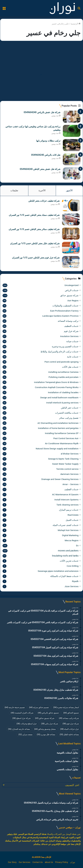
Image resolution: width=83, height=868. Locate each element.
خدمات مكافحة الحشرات (67, 413)
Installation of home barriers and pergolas (58, 428)
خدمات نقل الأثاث (70, 367)
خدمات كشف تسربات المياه (66, 525)
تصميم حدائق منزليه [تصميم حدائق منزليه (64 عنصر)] (39, 707)
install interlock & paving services (62, 403)
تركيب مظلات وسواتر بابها (48, 141)
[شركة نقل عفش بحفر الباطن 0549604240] (72, 173)
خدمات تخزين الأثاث (69, 561)
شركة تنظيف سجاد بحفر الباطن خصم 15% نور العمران (34, 215)
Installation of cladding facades (63, 392)
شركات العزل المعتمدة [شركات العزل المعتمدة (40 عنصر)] (22, 713)
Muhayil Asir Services (68, 530)
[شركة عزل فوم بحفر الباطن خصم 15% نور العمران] (71, 262)
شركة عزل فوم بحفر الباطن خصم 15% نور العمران (36, 258)
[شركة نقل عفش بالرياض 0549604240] (72, 117)
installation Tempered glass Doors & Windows (56, 382)
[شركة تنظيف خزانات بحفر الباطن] (71, 205)
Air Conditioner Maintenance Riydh (62, 443)
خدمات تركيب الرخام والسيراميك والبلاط (60, 352)
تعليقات (14, 190)
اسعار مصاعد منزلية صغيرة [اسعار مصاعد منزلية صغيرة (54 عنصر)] (66, 707)
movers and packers (68, 551)
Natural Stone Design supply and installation (57, 449)
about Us (49, 862)
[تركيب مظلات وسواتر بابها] (72, 145)
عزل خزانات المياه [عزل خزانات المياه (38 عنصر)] (69, 729)
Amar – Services (71, 484)
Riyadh (75, 581)
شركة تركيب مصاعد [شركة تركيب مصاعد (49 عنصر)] (69, 718)
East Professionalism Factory (64, 311)
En (77, 545)
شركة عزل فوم (71, 331)
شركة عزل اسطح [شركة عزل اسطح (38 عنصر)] (21, 718)
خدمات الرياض (72, 290)
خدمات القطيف (71, 489)
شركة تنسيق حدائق (69, 295)
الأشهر (69, 190)
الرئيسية (76, 24)
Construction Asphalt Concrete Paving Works (57, 387)
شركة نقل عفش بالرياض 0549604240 (42, 112)
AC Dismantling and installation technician (58, 423)
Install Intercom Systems (66, 500)
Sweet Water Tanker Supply (65, 464)
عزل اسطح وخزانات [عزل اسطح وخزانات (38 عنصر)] (27, 724)
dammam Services (69, 474)
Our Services (24, 862)
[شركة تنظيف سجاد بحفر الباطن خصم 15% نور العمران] (71, 219)
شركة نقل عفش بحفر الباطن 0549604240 (40, 169)
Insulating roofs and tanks (65, 556)
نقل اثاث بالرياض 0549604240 (46, 155)
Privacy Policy (62, 862)
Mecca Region (72, 540)
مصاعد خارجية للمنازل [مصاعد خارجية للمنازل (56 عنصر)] (19, 729)
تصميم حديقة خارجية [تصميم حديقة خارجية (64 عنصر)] (15, 707)
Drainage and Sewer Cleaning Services (60, 479)
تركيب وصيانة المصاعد (68, 321)
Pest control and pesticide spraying (62, 362)
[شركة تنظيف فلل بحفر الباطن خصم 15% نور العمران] (71, 248)
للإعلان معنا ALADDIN (41, 857)
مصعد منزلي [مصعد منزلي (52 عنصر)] (25, 734)
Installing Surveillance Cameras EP (62, 433)
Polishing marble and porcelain (64, 377)
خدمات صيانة (72, 341)
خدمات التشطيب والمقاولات (65, 306)
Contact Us (37, 862)
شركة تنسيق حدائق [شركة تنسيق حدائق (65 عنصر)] (45, 718)
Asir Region (73, 300)
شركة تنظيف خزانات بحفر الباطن (44, 201)
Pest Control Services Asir (66, 438)
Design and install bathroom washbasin (59, 397)
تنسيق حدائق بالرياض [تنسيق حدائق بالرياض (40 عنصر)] (48, 713)
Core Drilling (73, 566)
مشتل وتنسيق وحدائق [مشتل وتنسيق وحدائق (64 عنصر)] (45, 729)
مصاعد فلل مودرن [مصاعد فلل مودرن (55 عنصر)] (46, 734)
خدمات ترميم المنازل (69, 510)
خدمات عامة (73, 357)
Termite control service (67, 469)
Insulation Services (69, 336)
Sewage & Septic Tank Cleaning (63, 459)
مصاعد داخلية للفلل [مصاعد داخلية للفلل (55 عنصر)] (69, 734)
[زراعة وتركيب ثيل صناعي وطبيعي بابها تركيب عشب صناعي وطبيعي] (72, 131)
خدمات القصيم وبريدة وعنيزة (65, 346)
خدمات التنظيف (71, 326)
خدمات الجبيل (72, 520)
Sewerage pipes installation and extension (58, 571)
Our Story (12, 862)
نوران (73, 862)
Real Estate (73, 515)
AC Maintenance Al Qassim (65, 494)
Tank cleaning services (67, 505)
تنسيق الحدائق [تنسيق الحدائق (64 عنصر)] (71, 713)
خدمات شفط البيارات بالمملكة (64, 576)
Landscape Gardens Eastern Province (60, 316)
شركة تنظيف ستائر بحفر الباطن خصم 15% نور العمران (34, 229)
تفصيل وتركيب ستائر (69, 418)
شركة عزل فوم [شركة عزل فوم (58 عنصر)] (71, 724)
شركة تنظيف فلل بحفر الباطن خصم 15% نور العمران (35, 243)
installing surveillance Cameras (63, 372)
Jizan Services (72, 586)
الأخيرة (42, 190)
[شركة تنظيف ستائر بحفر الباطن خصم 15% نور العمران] (71, 234)
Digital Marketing (70, 535)
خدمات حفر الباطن (70, 408)
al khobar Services (70, 454)
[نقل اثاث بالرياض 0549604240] (72, 159)
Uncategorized (71, 285)
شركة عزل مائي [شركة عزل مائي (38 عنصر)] (50, 724)
